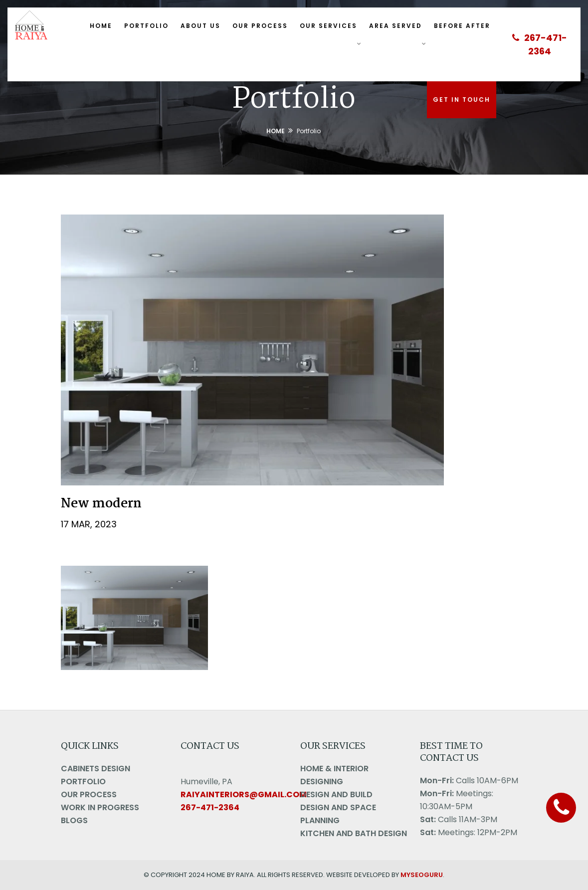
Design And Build (336, 794)
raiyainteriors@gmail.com (244, 794)
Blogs (74, 820)
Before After (462, 26)
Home (101, 26)
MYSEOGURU (422, 875)
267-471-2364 (540, 44)
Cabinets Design (96, 769)
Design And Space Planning (338, 814)
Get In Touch (462, 100)
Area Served (395, 26)
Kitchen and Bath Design (354, 833)
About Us (200, 26)
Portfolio (146, 26)
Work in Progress (100, 807)
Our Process (260, 26)
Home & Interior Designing (334, 775)
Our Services (328, 26)
